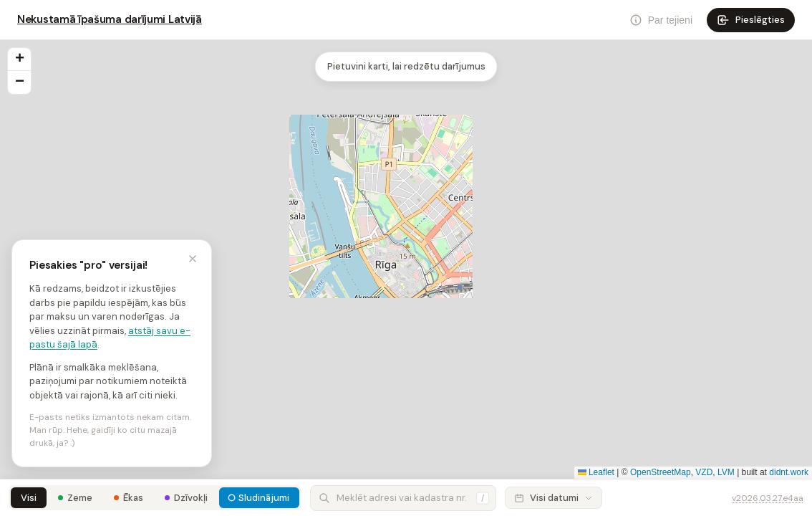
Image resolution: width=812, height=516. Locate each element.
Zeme (80, 498)
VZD (704, 472)
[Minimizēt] (193, 259)
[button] (19, 59)
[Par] (661, 20)
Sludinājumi (264, 498)
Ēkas (133, 498)
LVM (726, 472)
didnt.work (789, 472)
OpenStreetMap (661, 472)
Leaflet (596, 472)
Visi (29, 498)
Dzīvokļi (191, 498)
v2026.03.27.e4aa (768, 498)
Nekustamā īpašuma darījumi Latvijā (110, 19)
